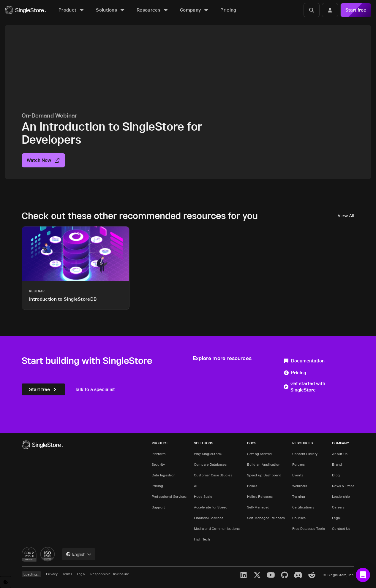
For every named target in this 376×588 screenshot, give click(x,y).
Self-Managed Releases (266, 518)
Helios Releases (260, 496)
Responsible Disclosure (110, 574)
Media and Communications (217, 528)
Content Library (305, 454)
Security (158, 464)
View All (346, 216)
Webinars (300, 486)
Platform (159, 454)
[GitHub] (285, 575)
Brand (337, 464)
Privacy (52, 574)
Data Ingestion (164, 475)
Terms (67, 574)
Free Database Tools (309, 528)
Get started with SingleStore (304, 387)
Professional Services (169, 496)
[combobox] (79, 554)
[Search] (312, 10)
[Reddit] (312, 575)
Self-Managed (258, 507)
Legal (336, 518)
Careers (338, 507)
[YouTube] (271, 575)
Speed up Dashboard (264, 475)
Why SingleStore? (208, 454)
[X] (257, 575)
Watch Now (43, 160)
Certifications (303, 507)
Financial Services (209, 518)
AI (196, 486)
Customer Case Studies (213, 475)
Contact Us (341, 528)
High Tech (202, 539)
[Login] (330, 10)
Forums (298, 464)
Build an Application (264, 464)
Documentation (304, 361)
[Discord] (298, 575)
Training (299, 496)
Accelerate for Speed (211, 507)
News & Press (343, 486)
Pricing (295, 373)
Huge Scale (203, 496)
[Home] (26, 10)
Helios (252, 486)
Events (298, 475)
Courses (299, 518)
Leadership (341, 496)
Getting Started (260, 454)
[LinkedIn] (244, 575)
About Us (340, 454)
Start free (356, 10)
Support (158, 507)
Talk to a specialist (95, 389)
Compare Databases (210, 464)
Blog (336, 475)
